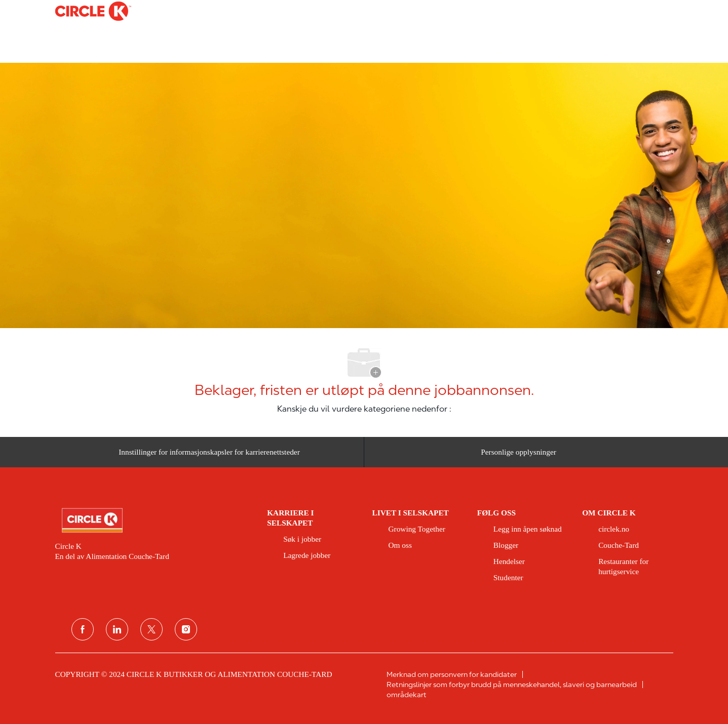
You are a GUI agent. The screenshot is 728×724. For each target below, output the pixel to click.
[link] (154, 520)
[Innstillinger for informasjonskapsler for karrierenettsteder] (209, 456)
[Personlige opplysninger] (519, 456)
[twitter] (151, 629)
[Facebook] (83, 629)
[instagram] (186, 629)
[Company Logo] (81, 11)
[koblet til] (117, 629)
